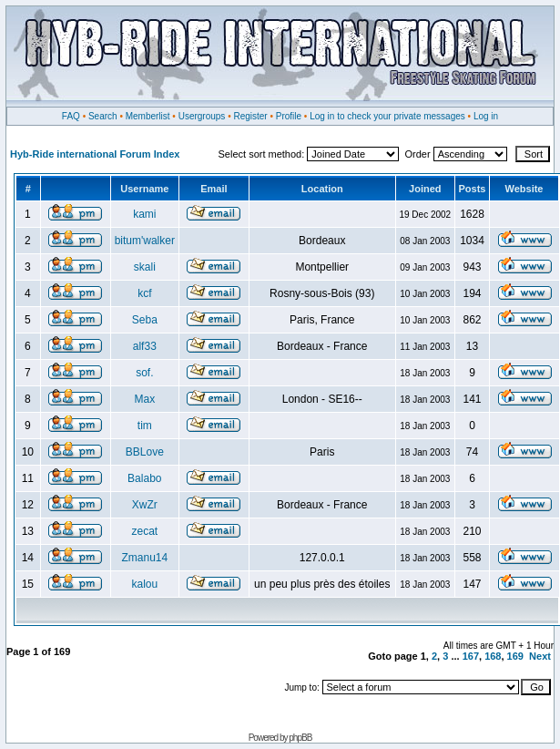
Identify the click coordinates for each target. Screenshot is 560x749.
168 (493, 656)
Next (540, 656)
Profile (289, 116)
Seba (145, 320)
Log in (486, 116)
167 (471, 656)
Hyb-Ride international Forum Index (95, 154)
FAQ (71, 116)
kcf (144, 293)
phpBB (300, 738)
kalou (144, 584)
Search (103, 116)
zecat (144, 531)
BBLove (145, 452)
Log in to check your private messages (387, 116)
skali (145, 267)
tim (145, 426)
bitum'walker (145, 241)
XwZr (145, 505)
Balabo (144, 478)
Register (250, 116)
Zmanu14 (144, 558)
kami (144, 214)
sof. (144, 373)
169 (515, 656)
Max (144, 399)
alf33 (145, 346)
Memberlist (148, 116)
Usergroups (202, 116)
